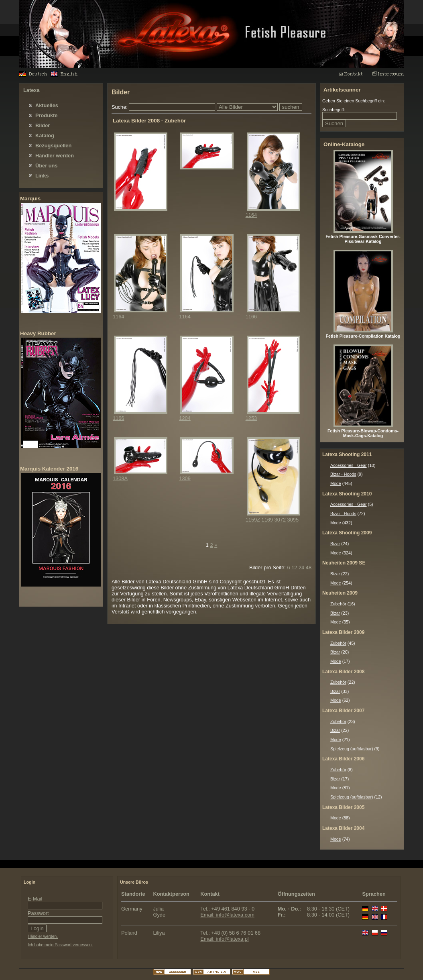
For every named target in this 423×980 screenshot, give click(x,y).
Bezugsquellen (53, 146)
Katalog (45, 135)
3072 (280, 520)
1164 (251, 215)
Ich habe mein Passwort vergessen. (60, 945)
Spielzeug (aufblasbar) (352, 749)
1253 (251, 418)
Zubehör (338, 604)
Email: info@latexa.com (227, 915)
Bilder (43, 125)
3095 (293, 520)
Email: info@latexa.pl (224, 939)
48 (309, 567)
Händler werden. (43, 936)
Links (42, 176)
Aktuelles (47, 105)
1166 (251, 317)
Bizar (335, 544)
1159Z (253, 520)
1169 (267, 520)
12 (294, 567)
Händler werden (55, 156)
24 (301, 567)
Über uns (46, 166)
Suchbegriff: (334, 110)
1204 (185, 418)
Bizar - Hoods (343, 474)
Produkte (46, 115)
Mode (336, 483)
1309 (185, 478)
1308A (120, 478)
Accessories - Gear (349, 465)
